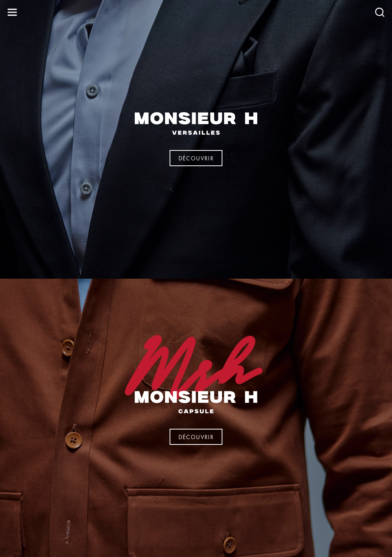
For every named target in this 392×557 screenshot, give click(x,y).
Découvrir (196, 158)
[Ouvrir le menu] (12, 12)
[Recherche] (380, 12)
